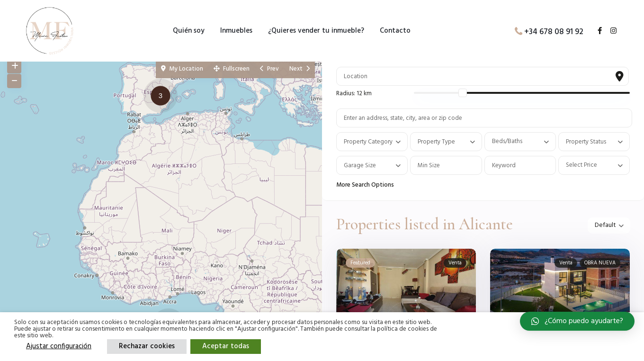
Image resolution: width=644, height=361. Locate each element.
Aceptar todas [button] (226, 346)
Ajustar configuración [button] (59, 346)
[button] (163, 97)
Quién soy (189, 31)
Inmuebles (236, 31)
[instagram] (610, 32)
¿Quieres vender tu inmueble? (316, 31)
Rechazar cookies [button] (147, 346)
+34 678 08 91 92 (554, 32)
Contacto (395, 31)
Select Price (581, 165)
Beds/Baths (507, 141)
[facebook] (596, 32)
